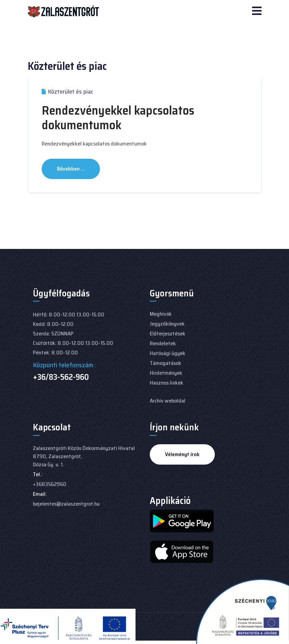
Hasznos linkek (167, 383)
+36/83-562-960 (61, 377)
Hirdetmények (166, 373)
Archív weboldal (168, 401)
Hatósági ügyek (168, 353)
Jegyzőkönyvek (167, 324)
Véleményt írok (182, 454)
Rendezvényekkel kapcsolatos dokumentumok (118, 118)
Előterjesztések (168, 334)
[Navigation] (257, 12)
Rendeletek (163, 343)
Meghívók (161, 314)
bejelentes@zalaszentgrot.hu (66, 504)
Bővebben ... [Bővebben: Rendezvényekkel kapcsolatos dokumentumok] (71, 169)
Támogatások (166, 363)
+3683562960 (50, 484)
